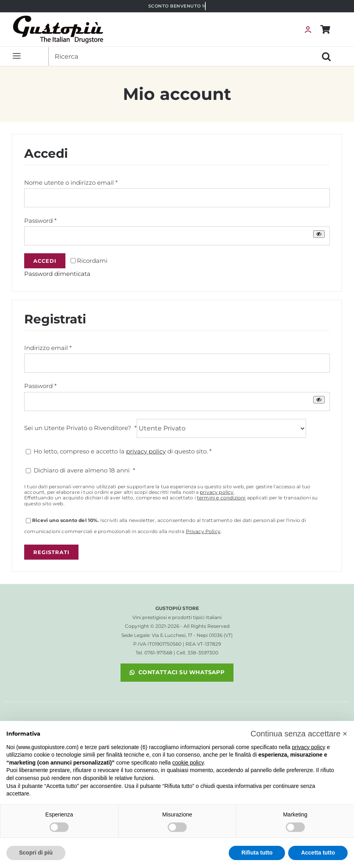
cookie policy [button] (188, 763)
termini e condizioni (221, 498)
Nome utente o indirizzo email (71, 183)
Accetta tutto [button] (318, 853)
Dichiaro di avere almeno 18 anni (80, 470)
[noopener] (177, 673)
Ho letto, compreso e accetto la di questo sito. (119, 451)
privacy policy (217, 492)
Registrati (51, 552)
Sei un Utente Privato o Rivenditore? (80, 427)
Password (40, 221)
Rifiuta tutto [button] (257, 853)
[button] (299, 734)
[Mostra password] (319, 234)
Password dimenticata (57, 274)
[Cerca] (326, 56)
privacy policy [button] (309, 747)
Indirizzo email (48, 348)
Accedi (45, 261)
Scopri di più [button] (36, 853)
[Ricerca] (183, 56)
